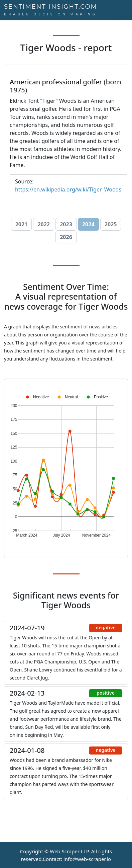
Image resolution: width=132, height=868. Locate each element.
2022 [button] (44, 224)
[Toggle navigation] (119, 10)
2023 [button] (66, 224)
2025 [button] (111, 224)
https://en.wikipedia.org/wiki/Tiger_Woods (68, 189)
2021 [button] (22, 224)
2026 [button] (66, 237)
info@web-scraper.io (87, 859)
